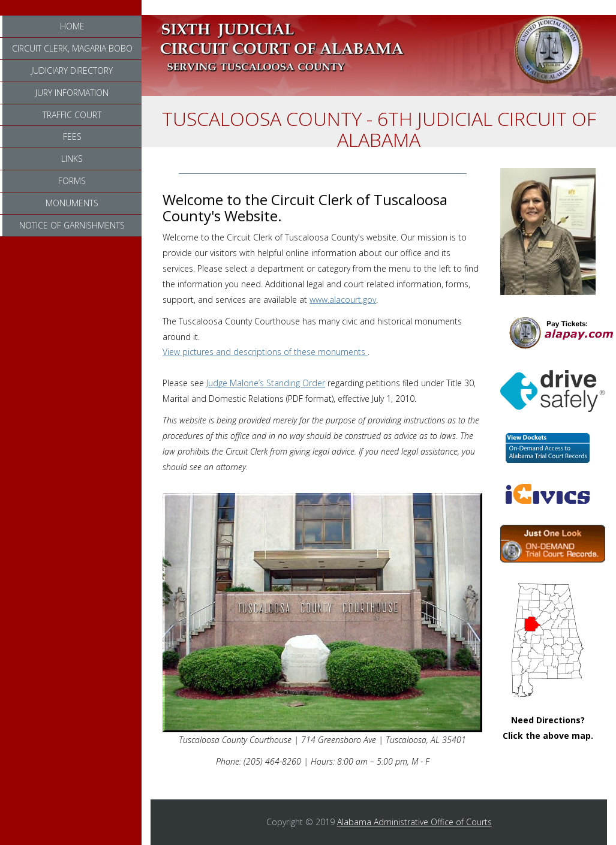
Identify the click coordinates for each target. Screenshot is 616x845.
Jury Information (72, 93)
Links (72, 159)
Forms (72, 181)
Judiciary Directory (72, 70)
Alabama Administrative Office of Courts (414, 822)
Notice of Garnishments (72, 225)
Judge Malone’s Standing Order (266, 383)
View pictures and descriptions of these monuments (265, 352)
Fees (72, 136)
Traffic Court (72, 115)
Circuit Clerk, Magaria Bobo (72, 48)
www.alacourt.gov (343, 300)
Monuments (72, 203)
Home (72, 26)
